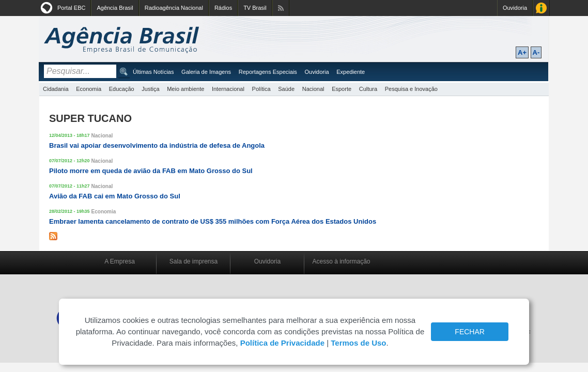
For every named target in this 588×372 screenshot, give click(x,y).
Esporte (342, 89)
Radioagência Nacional (174, 8)
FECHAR (470, 332)
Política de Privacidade (282, 343)
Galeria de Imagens (206, 72)
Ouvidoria (515, 8)
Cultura (368, 89)
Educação (122, 89)
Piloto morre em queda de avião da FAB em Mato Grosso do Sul (151, 171)
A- (536, 52)
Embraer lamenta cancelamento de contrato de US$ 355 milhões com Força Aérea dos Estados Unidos (213, 221)
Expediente (351, 72)
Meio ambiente (185, 89)
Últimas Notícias (153, 72)
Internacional (228, 89)
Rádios (223, 8)
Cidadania (56, 89)
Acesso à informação (341, 261)
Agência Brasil (115, 8)
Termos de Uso (358, 343)
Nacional (313, 89)
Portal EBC (71, 8)
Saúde (286, 89)
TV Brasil (255, 8)
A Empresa (120, 261)
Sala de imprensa (194, 261)
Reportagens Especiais (268, 72)
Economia (89, 89)
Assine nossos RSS (281, 8)
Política (261, 89)
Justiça (150, 89)
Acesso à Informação (541, 8)
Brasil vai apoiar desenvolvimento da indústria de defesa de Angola (157, 145)
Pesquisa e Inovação (411, 89)
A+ (522, 52)
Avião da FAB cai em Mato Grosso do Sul (115, 196)
